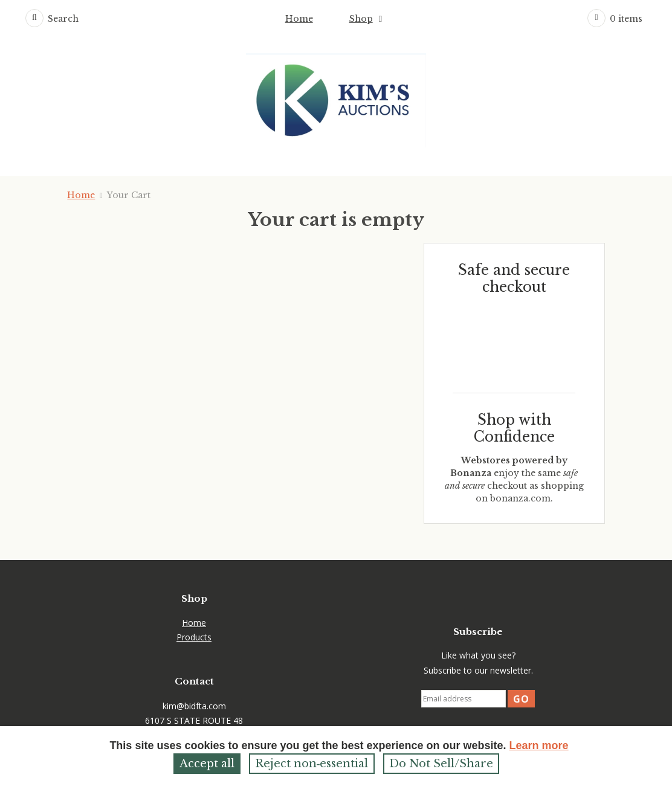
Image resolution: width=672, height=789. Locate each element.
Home (299, 19)
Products (194, 637)
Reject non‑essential (312, 764)
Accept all (207, 764)
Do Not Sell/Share (441, 764)
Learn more (539, 746)
